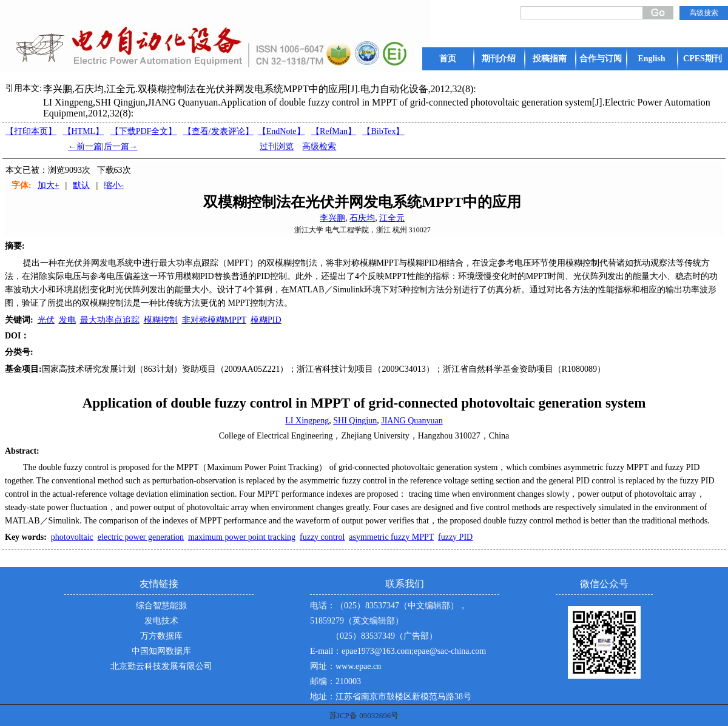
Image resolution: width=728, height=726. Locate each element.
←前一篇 (85, 146)
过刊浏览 (277, 146)
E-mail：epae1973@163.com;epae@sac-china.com (398, 651)
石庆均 (362, 218)
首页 (448, 59)
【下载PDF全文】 (144, 131)
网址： (323, 666)
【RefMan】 (334, 131)
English (651, 59)
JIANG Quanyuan (412, 421)
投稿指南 (550, 59)
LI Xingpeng (307, 421)
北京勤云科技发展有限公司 (161, 666)
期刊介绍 (499, 59)
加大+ (49, 185)
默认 (81, 185)
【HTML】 (84, 131)
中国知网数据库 (161, 651)
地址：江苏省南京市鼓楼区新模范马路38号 (391, 697)
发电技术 (161, 621)
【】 (218, 131)
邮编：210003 (335, 681)
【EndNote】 (281, 131)
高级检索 (319, 146)
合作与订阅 (601, 59)
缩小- (114, 185)
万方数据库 (161, 636)
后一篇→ (121, 146)
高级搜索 (704, 13)
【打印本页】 (31, 131)
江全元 (392, 218)
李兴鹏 (332, 218)
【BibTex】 (383, 131)
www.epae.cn (358, 666)
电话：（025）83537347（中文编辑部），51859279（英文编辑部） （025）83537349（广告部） (389, 621)
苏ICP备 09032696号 (364, 715)
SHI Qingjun (355, 421)
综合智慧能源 (161, 606)
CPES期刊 (703, 59)
